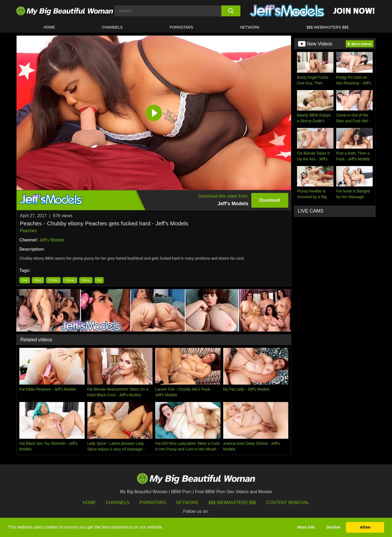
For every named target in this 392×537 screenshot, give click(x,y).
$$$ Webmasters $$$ (232, 503)
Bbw (25, 280)
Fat (99, 280)
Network (250, 27)
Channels (117, 503)
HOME (49, 27)
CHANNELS (112, 27)
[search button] (231, 11)
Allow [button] (365, 527)
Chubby (53, 280)
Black (38, 280)
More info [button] (306, 527)
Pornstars (181, 27)
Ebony (86, 280)
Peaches (28, 231)
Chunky (70, 280)
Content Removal (288, 503)
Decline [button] (333, 527)
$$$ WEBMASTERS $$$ (327, 27)
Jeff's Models (52, 240)
